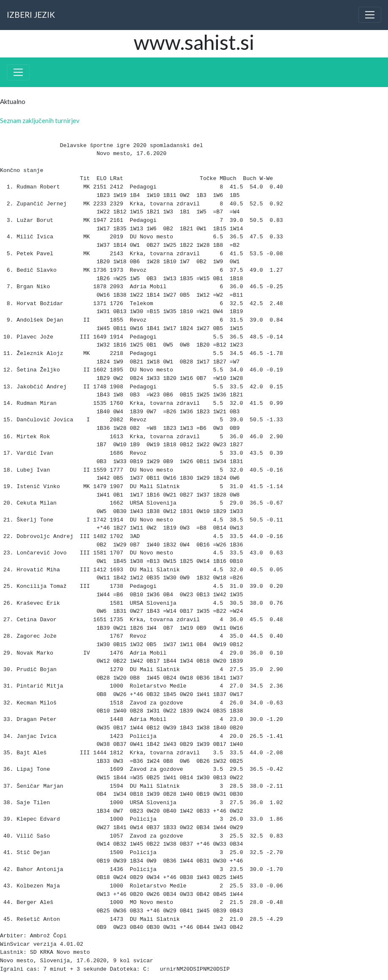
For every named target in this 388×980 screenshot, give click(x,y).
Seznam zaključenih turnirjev (40, 120)
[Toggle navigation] (370, 15)
